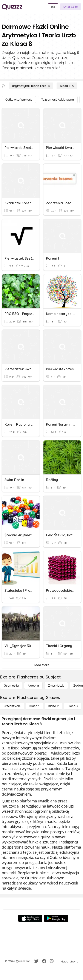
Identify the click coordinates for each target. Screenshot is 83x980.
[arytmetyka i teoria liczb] (31, 86)
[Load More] (41, 665)
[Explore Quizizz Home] (12, 7)
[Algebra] (33, 686)
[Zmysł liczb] (56, 686)
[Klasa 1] (34, 706)
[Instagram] (52, 961)
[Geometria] (11, 686)
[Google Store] (56, 918)
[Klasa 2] (54, 706)
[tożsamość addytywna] (58, 100)
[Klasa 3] (73, 706)
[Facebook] (44, 961)
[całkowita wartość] (19, 100)
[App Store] (30, 918)
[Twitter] (36, 961)
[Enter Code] (71, 7)
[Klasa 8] (67, 86)
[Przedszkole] (12, 706)
